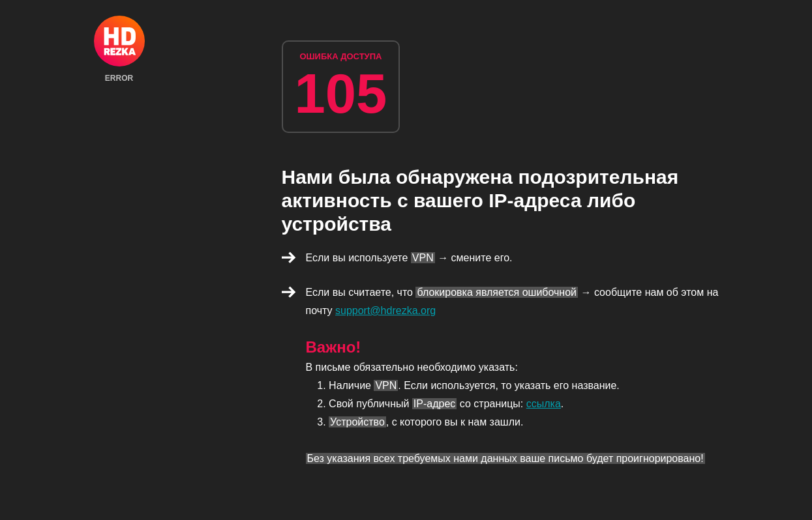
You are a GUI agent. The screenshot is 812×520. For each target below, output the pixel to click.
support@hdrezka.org (385, 311)
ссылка (544, 404)
